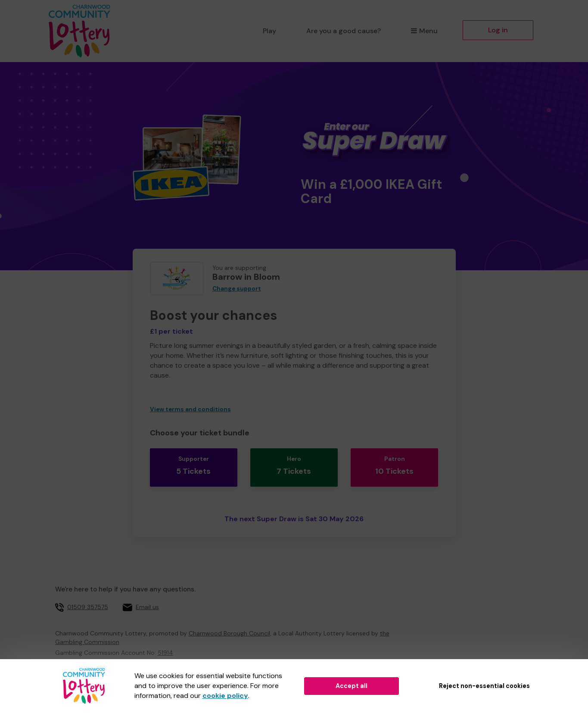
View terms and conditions (190, 409)
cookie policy (225, 696)
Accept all (352, 686)
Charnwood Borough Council (229, 622)
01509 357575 (88, 596)
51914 (165, 642)
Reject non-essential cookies (484, 686)
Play (269, 31)
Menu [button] (424, 31)
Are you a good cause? (344, 31)
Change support (237, 289)
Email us (147, 596)
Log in (498, 30)
